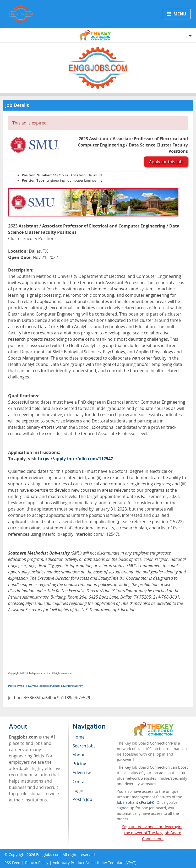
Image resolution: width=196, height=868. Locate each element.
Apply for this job (166, 162)
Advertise (82, 773)
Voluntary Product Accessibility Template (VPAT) (95, 863)
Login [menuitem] (78, 790)
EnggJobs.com (48, 855)
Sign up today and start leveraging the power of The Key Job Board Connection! (153, 833)
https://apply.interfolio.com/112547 (75, 459)
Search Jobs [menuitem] (84, 746)
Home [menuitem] (79, 737)
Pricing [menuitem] (79, 764)
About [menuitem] (79, 755)
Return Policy (37, 863)
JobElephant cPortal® (136, 802)
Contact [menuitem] (80, 782)
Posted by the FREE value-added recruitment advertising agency (45, 686)
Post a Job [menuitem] (82, 799)
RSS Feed (12, 863)
